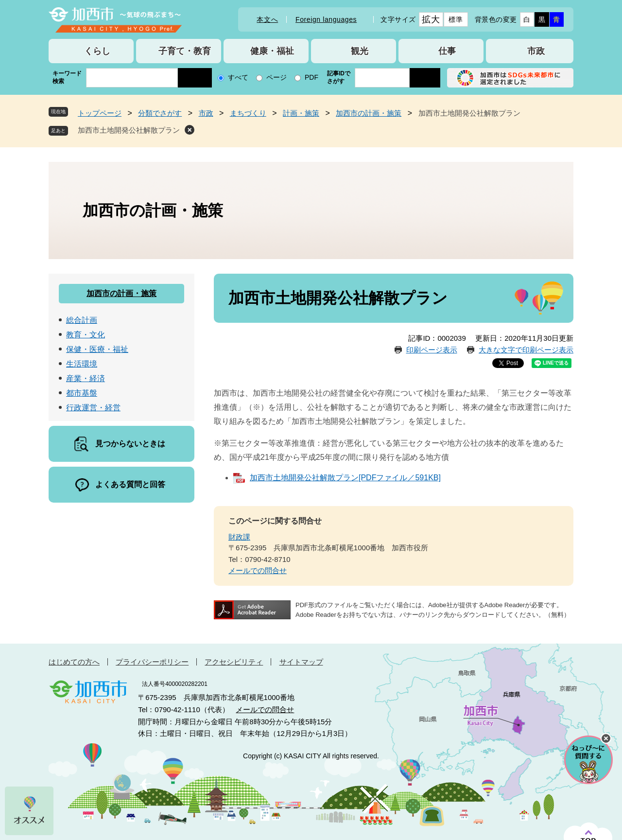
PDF (311, 77)
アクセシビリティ (234, 662)
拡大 (431, 19)
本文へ (267, 19)
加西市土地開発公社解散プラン (129, 130)
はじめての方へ (74, 662)
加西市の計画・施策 (369, 113)
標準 (456, 19)
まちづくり (248, 113)
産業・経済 (86, 378)
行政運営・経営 (93, 408)
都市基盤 (82, 393)
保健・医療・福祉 (97, 349)
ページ (276, 77)
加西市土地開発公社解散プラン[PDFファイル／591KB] (345, 478)
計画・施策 (301, 113)
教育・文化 (86, 335)
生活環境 (82, 364)
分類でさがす (160, 113)
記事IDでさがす (339, 77)
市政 (206, 113)
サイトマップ (301, 662)
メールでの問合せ (258, 570)
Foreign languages (326, 19)
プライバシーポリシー (152, 662)
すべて (238, 77)
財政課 (239, 537)
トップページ (100, 113)
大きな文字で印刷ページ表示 (526, 350)
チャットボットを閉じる (606, 738)
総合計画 (82, 320)
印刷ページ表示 (432, 350)
